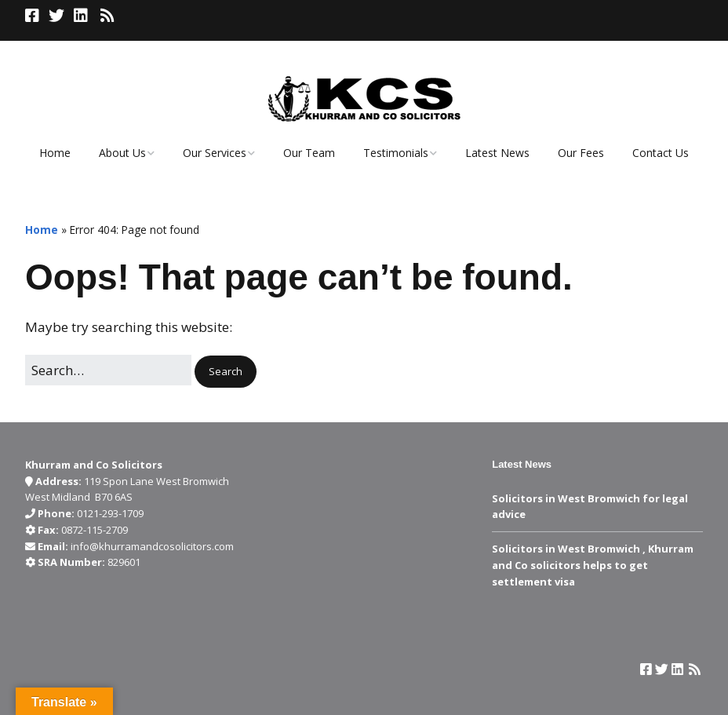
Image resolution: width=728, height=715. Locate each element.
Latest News (497, 153)
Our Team (309, 153)
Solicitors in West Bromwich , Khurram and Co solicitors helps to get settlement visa (593, 565)
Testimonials (396, 153)
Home (55, 153)
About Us (122, 153)
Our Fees (581, 153)
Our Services (215, 153)
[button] (226, 372)
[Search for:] (108, 370)
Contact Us (661, 153)
